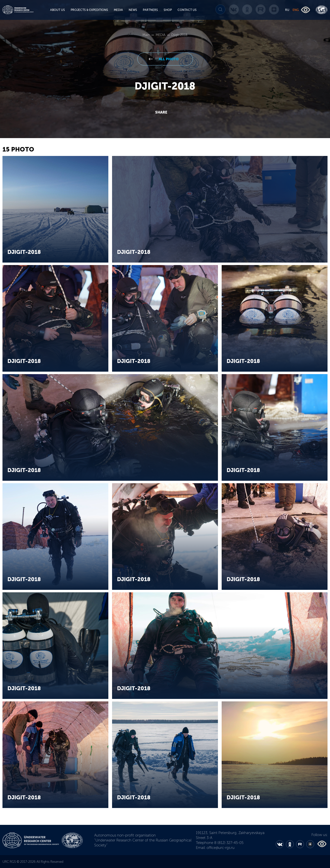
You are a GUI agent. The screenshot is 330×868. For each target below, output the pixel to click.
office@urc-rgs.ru (221, 848)
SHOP (168, 10)
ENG (296, 10)
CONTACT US (187, 10)
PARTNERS (150, 10)
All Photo (168, 59)
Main (147, 35)
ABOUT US (58, 10)
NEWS (133, 10)
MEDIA (118, 10)
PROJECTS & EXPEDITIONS (89, 10)
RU (287, 10)
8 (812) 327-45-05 (229, 843)
